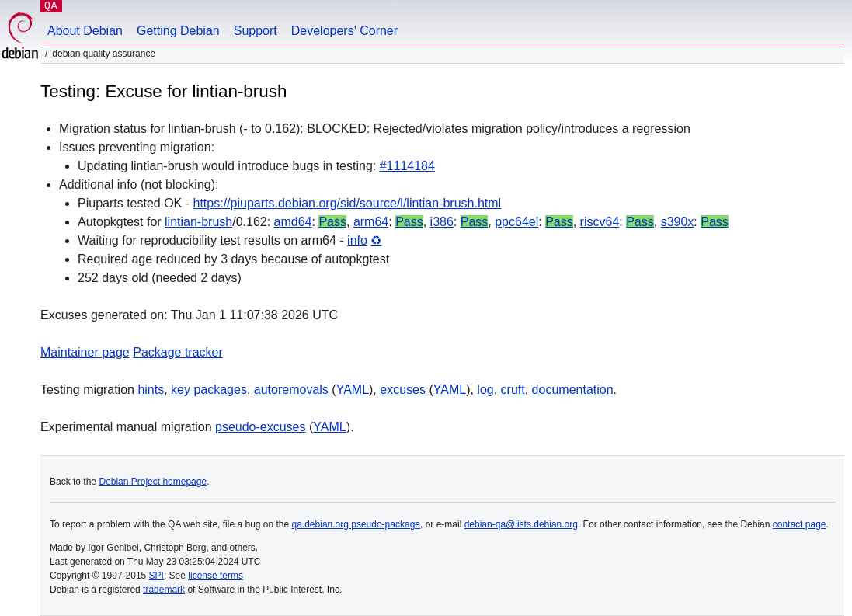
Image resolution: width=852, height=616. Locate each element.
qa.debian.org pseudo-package (356, 524)
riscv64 (600, 222)
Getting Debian (178, 31)
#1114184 (407, 166)
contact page (800, 524)
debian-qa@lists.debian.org (521, 524)
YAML (353, 390)
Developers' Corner (344, 31)
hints (151, 390)
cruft (513, 390)
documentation (573, 390)
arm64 (371, 222)
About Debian (85, 31)
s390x (678, 222)
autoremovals (291, 390)
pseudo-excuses (261, 427)
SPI (156, 576)
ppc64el (516, 222)
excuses (403, 390)
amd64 (293, 222)
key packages (209, 390)
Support (256, 31)
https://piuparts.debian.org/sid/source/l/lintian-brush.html (348, 203)
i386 (442, 222)
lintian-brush (198, 222)
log (485, 390)
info (357, 240)
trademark (164, 590)
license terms (216, 576)
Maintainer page (85, 352)
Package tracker (178, 352)
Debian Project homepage (153, 482)
